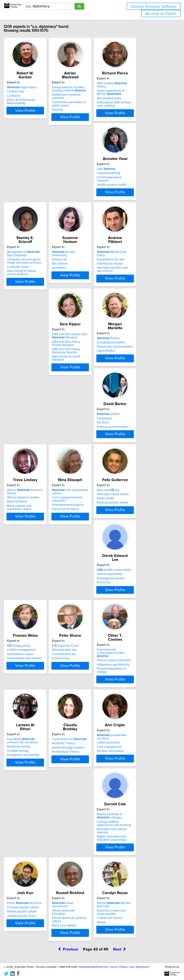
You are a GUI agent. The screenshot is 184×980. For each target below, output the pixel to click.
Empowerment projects (138, 352)
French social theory (136, 356)
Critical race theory (135, 697)
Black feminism (79, 348)
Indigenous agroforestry (85, 523)
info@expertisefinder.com (94, 967)
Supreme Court (28, 511)
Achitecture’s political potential (89, 91)
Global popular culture (29, 691)
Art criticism (130, 177)
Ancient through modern (31, 605)
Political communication (30, 353)
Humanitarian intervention (140, 438)
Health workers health (29, 182)
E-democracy (23, 524)
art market (129, 182)
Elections (21, 348)
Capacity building (26, 173)
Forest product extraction (85, 518)
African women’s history (91, 340)
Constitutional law (27, 520)
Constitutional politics (137, 259)
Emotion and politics (82, 609)
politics (26, 340)
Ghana (127, 701)
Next (119, 728)
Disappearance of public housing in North (90, 85)
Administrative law (27, 515)
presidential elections (90, 597)
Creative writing (133, 523)
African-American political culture (90, 691)
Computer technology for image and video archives (90, 178)
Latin (24, 169)
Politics (134, 254)
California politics (80, 601)
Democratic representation (140, 263)
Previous (68, 728)
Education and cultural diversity (143, 612)
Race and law (26, 426)
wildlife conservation (86, 426)
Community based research (33, 177)
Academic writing (134, 518)
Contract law (23, 88)
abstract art (130, 173)
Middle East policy (34, 254)
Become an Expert (161, 14)
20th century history (142, 83)
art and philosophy (142, 169)
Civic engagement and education (144, 347)
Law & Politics (132, 267)
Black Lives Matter (81, 695)
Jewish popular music (29, 695)
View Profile (37, 113)
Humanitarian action (136, 434)
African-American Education (87, 686)
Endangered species (82, 434)
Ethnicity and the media (30, 438)
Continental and (32, 597)
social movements (87, 682)
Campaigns (22, 344)
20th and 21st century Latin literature (86, 256)
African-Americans (135, 95)
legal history (29, 83)
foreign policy (134, 426)
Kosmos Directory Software (153, 7)
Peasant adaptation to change (88, 527)
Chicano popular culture (31, 686)
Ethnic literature (32, 682)
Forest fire (75, 438)
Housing (74, 102)
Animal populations (81, 430)
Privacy (123, 967)
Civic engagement (81, 605)
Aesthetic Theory (26, 601)
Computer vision (80, 184)
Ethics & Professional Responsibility (29, 98)
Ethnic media (23, 434)
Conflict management (137, 430)
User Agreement (139, 967)
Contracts (21, 92)
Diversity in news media (30, 430)
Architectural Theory (28, 609)
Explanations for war (28, 259)
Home (114, 967)
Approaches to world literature (89, 277)
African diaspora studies (85, 344)
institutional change (27, 263)
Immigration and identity (139, 527)
